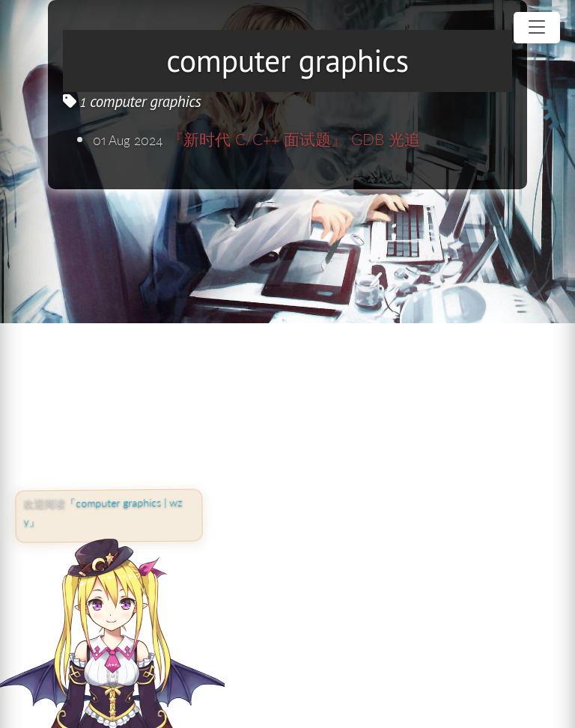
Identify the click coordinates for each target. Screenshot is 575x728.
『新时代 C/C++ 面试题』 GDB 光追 (294, 139)
